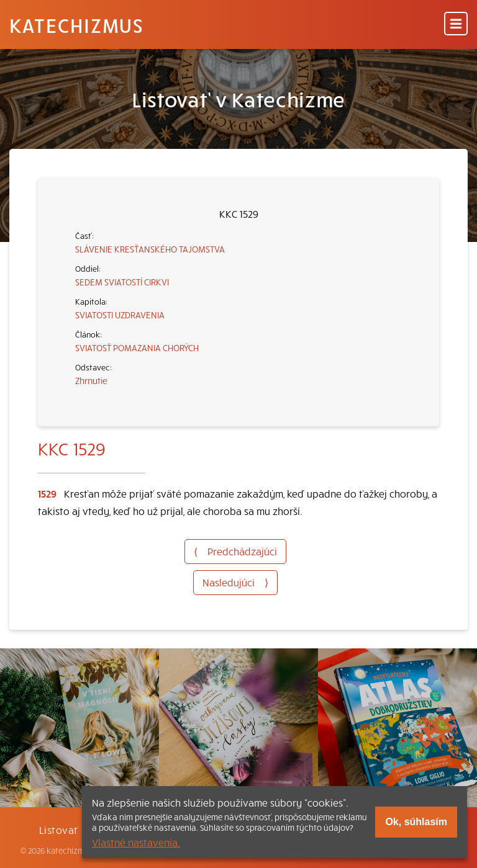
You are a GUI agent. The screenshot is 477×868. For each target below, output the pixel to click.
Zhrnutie (91, 380)
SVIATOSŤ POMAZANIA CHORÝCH (137, 347)
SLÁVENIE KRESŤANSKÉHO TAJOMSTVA (150, 249)
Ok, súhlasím (416, 822)
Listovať (59, 830)
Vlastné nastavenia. (136, 842)
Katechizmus (76, 25)
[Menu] (456, 25)
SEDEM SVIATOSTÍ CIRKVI (122, 282)
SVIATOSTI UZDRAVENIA (120, 315)
